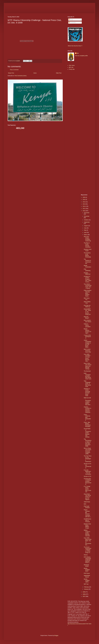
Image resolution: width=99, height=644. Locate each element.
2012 (84, 206)
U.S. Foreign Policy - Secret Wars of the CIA (87, 489)
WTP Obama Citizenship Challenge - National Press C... (87, 560)
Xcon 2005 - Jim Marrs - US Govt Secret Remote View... (87, 358)
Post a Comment (14, 70)
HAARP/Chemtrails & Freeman (87, 520)
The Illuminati (87, 371)
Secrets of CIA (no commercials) (87, 466)
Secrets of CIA (87, 476)
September (87, 222)
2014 (84, 202)
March (86, 235)
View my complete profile (81, 56)
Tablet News (87, 502)
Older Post (59, 73)
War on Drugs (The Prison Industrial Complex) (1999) (87, 451)
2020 (84, 197)
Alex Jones (72, 65)
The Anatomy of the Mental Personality (87, 255)
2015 (84, 200)
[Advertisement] (73, 102)
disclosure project (86, 565)
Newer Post (11, 73)
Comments (72, 23)
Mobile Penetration (87, 266)
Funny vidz (72, 69)
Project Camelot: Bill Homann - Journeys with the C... (87, 513)
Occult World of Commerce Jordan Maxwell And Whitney (87, 433)
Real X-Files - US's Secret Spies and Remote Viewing (87, 366)
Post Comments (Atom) (21, 76)
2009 (84, 592)
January (86, 589)
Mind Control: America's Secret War (87, 351)
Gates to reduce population (87, 325)
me (78, 53)
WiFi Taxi (86, 584)
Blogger (56, 636)
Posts (71, 20)
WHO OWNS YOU (87, 302)
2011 (84, 209)
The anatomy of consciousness (87, 261)
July (85, 228)
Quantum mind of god (88, 250)
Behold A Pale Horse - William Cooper (87, 526)
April (85, 232)
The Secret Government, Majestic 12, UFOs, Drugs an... (87, 550)
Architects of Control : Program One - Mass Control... (87, 279)
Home (35, 73)
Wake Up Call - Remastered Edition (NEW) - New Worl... (87, 401)
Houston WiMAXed (87, 273)
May (85, 230)
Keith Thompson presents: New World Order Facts (87, 376)
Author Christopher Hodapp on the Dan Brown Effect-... (87, 344)
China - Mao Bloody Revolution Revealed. (87, 424)
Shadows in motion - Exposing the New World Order (87, 392)
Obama (86, 555)
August (86, 226)
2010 (84, 211)
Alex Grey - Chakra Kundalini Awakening (87, 239)
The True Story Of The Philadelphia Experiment (88, 459)
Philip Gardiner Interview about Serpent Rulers (88, 293)
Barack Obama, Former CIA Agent (87, 331)
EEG (85, 504)
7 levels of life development (87, 337)
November (87, 216)
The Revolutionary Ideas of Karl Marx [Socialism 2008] (87, 443)
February (86, 587)
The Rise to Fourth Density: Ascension (87, 245)
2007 (84, 596)
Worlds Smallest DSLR (87, 570)
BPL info (71, 67)
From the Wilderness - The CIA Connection (87, 472)
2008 (84, 594)
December (87, 213)
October (86, 220)
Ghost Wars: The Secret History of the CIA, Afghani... (87, 497)
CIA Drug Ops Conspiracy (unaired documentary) (87, 481)
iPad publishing (87, 270)
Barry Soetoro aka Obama (87, 321)
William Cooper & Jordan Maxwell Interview (87, 533)
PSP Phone (87, 573)
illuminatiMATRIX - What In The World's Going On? (87, 312)
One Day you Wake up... (87, 306)
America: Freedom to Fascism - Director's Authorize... (87, 410)
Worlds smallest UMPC (87, 581)
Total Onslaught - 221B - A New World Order (87, 384)
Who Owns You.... (87, 299)
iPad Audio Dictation (87, 507)
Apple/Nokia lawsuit (87, 576)
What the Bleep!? (86, 317)
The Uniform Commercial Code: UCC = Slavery (88, 286)
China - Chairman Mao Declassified (87, 417)
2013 (84, 204)
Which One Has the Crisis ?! (75, 46)
